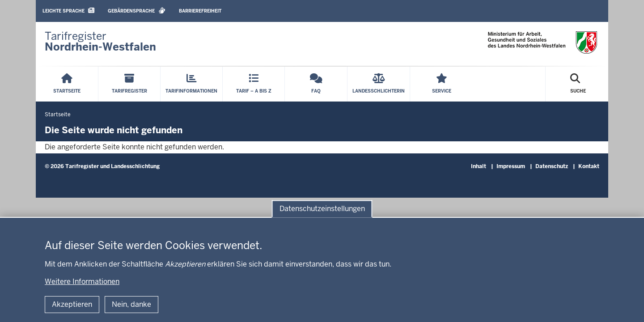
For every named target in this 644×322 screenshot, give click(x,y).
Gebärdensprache (137, 11)
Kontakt (589, 166)
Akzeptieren (72, 304)
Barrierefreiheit (200, 11)
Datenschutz (552, 166)
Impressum (511, 166)
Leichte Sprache (68, 11)
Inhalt (479, 166)
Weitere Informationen (82, 282)
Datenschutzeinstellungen (322, 209)
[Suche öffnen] (578, 84)
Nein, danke (131, 304)
